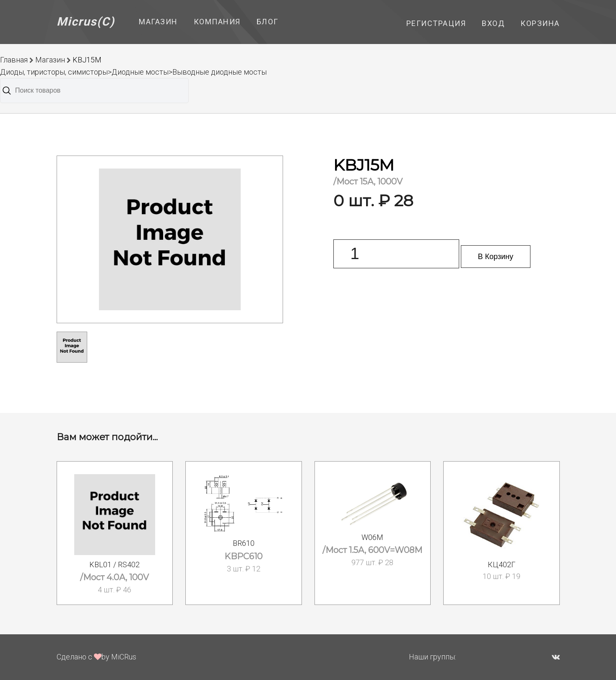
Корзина (540, 23)
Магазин (158, 22)
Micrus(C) (86, 22)
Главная (14, 60)
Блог (268, 22)
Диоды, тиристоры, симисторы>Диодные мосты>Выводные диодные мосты (133, 72)
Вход (493, 23)
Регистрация (436, 23)
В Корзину (496, 257)
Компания (217, 22)
